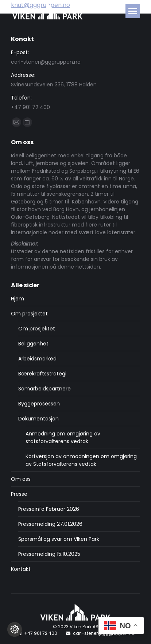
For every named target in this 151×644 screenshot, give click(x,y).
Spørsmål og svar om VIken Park (59, 539)
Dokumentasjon (38, 419)
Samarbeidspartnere (44, 389)
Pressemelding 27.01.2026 (50, 524)
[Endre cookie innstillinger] (15, 629)
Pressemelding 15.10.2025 (49, 554)
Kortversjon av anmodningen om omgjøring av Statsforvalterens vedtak (81, 460)
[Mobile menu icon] (133, 11)
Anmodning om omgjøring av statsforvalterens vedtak (63, 437)
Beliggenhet (33, 344)
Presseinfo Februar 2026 (49, 509)
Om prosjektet (29, 314)
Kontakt (21, 569)
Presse (19, 494)
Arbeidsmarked (37, 359)
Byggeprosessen (39, 404)
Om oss (21, 479)
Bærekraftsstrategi (42, 374)
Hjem (18, 299)
